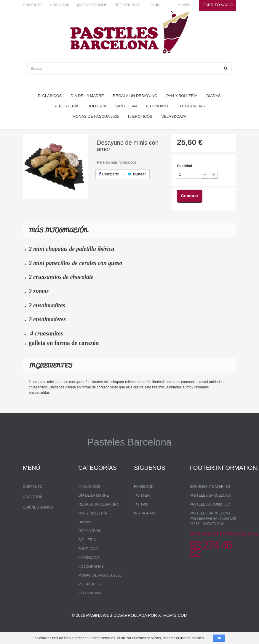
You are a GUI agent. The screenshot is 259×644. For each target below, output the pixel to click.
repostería (66, 106)
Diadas (213, 96)
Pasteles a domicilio (210, 504)
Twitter (142, 495)
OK (219, 638)
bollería (97, 106)
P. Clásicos (50, 96)
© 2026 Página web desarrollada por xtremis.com (130, 622)
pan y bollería (182, 96)
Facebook (144, 487)
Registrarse (127, 5)
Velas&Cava (174, 116)
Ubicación (60, 5)
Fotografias (191, 106)
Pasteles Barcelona (210, 495)
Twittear (137, 174)
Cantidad (184, 166)
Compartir (109, 174)
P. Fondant (157, 106)
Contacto (33, 5)
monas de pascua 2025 (96, 116)
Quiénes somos (92, 5)
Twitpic (141, 504)
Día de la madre (87, 96)
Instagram (144, 513)
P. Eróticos (140, 116)
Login (154, 5)
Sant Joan (126, 106)
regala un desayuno (135, 96)
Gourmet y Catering (210, 487)
